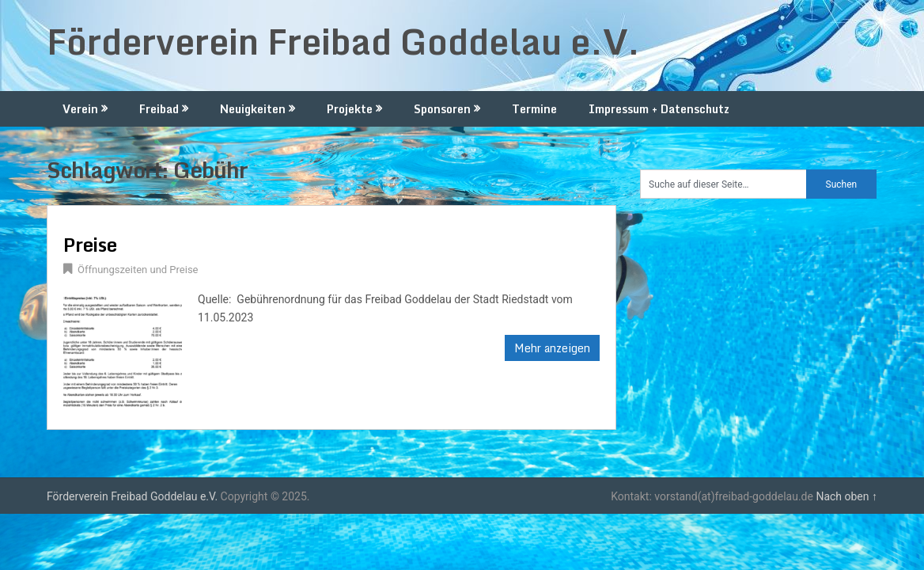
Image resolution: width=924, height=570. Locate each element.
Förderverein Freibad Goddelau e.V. (343, 41)
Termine (534, 109)
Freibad (159, 109)
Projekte (350, 109)
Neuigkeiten (253, 109)
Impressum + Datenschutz (659, 109)
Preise (90, 244)
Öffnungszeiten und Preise (138, 270)
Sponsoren (442, 109)
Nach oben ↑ (846, 496)
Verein (80, 109)
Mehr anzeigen (552, 348)
